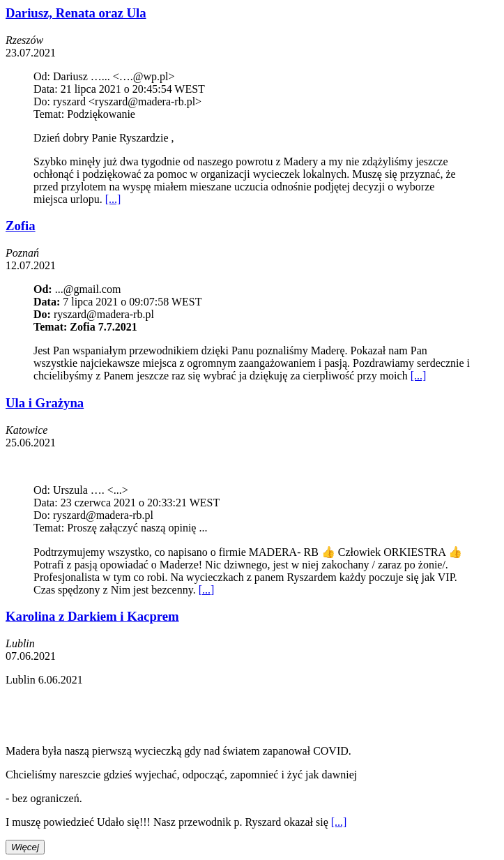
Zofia (21, 226)
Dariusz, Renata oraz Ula (76, 13)
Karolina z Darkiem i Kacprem (92, 616)
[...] (113, 199)
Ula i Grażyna (45, 403)
